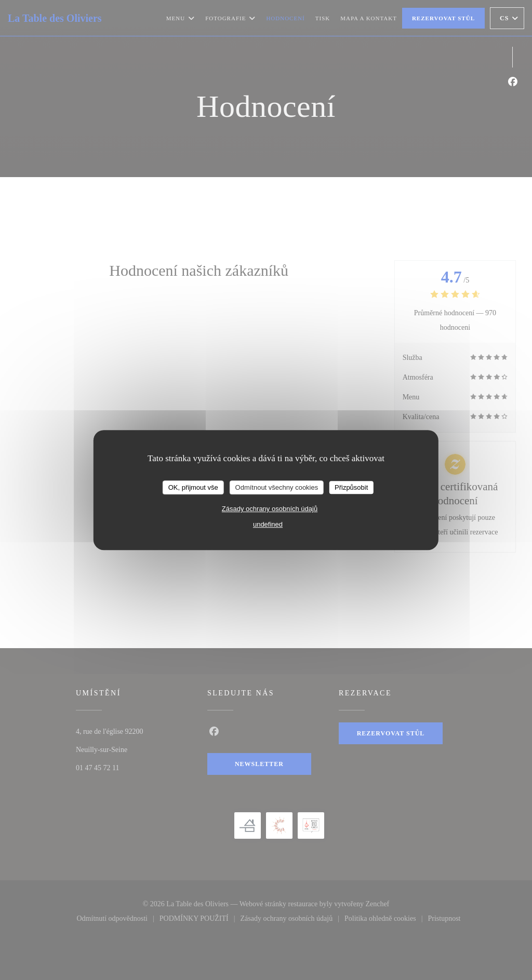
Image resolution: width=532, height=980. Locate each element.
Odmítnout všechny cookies (277, 487)
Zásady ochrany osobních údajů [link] (270, 509)
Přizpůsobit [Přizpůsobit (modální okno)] (351, 487)
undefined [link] (268, 524)
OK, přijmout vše (193, 487)
